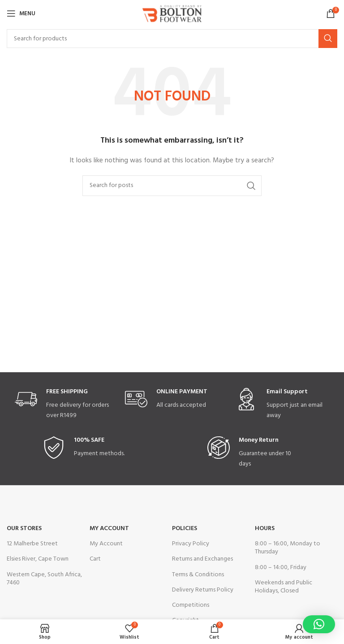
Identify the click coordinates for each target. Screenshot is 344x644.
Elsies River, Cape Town (38, 559)
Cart (95, 559)
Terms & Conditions (198, 575)
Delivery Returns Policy (203, 590)
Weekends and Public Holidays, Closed (284, 587)
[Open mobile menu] (21, 13)
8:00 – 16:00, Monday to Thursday (288, 548)
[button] (319, 624)
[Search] (172, 39)
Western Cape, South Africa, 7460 (44, 579)
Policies (185, 529)
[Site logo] (172, 14)
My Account (109, 529)
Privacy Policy (191, 544)
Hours (265, 529)
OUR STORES (24, 529)
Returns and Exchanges (202, 559)
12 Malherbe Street (32, 544)
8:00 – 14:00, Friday (281, 568)
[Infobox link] (62, 404)
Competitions (191, 605)
